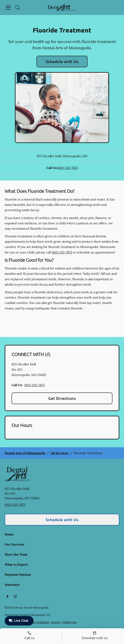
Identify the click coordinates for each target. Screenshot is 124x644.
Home (9, 534)
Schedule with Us (62, 61)
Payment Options (18, 574)
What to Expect (16, 564)
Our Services (15, 544)
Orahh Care (70, 622)
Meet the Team (16, 554)
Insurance (12, 585)
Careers (56, 622)
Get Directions (62, 398)
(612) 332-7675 (68, 168)
